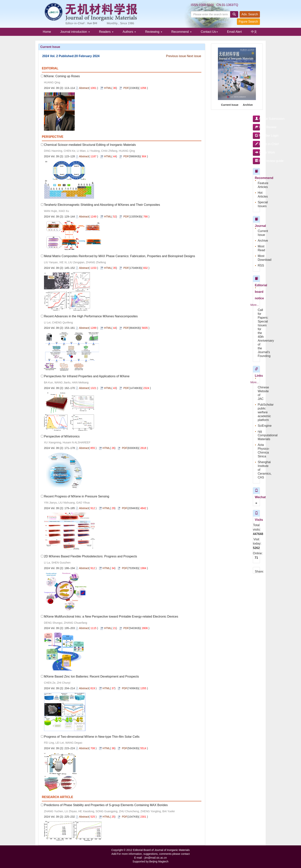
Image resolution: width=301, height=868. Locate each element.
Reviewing (154, 32)
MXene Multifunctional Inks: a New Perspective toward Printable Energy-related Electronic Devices (111, 617)
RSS (261, 265)
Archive (248, 105)
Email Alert (234, 32)
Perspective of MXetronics (62, 436)
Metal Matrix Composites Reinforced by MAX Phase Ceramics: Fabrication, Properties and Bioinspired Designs (119, 256)
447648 (256, 534)
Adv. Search (250, 14)
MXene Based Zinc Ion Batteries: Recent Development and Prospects (91, 676)
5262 (256, 548)
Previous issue (176, 56)
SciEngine (265, 426)
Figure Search (248, 22)
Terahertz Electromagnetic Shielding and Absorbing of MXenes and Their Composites (102, 205)
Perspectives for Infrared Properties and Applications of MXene (87, 376)
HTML (108, 88)
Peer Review (258, 127)
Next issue (194, 56)
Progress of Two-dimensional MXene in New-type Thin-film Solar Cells (92, 737)
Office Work (258, 152)
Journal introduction (75, 32)
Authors (129, 32)
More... (255, 305)
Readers (106, 32)
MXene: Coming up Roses (62, 76)
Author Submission (258, 119)
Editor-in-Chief (258, 144)
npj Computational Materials (268, 435)
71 (256, 558)
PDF (126, 88)
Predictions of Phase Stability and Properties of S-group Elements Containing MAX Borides (106, 805)
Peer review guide (258, 161)
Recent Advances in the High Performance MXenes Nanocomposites (91, 316)
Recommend (182, 32)
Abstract (84, 88)
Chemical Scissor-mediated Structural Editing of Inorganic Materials (90, 145)
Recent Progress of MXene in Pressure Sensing (77, 496)
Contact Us (209, 32)
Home (47, 32)
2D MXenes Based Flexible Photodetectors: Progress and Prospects (91, 556)
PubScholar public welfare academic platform (266, 412)
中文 (254, 32)
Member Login (258, 136)
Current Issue (230, 105)
